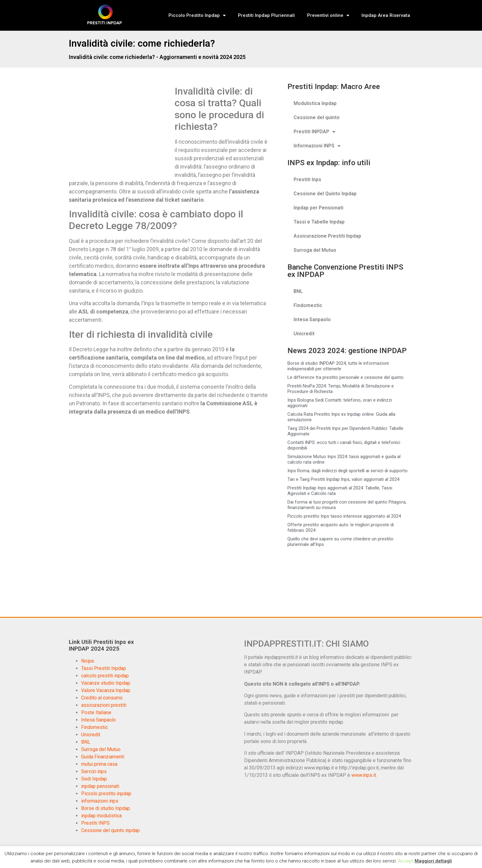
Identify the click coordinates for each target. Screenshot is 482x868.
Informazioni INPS (317, 146)
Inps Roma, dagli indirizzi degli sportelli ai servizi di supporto (348, 471)
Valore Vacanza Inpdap (106, 690)
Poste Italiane (96, 712)
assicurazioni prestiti (104, 705)
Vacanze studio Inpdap (106, 683)
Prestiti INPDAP (314, 132)
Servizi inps (94, 771)
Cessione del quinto (317, 117)
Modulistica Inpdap (315, 103)
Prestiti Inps (307, 179)
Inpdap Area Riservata (386, 15)
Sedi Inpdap (94, 779)
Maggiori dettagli (433, 861)
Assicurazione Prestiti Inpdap (327, 236)
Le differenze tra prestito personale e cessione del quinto (346, 377)
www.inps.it (364, 775)
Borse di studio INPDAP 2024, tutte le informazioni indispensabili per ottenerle (338, 366)
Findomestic (308, 305)
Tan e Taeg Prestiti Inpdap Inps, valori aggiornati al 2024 (343, 479)
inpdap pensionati (100, 786)
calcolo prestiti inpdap (105, 676)
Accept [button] (406, 861)
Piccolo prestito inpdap (106, 794)
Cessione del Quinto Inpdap (325, 194)
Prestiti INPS (95, 823)
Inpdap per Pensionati (318, 208)
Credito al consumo (102, 698)
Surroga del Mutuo (315, 250)
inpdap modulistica (101, 816)
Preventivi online (328, 16)
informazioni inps (100, 801)
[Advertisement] (120, 131)
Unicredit (304, 334)
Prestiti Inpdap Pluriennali (266, 15)
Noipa (87, 661)
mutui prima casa (99, 764)
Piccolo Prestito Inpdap (197, 16)
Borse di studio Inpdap (106, 808)
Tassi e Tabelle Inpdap (319, 222)
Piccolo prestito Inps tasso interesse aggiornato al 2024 (344, 516)
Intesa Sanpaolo (312, 319)
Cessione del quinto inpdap (111, 830)
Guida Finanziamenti (103, 757)
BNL (298, 291)
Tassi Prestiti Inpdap (104, 668)
